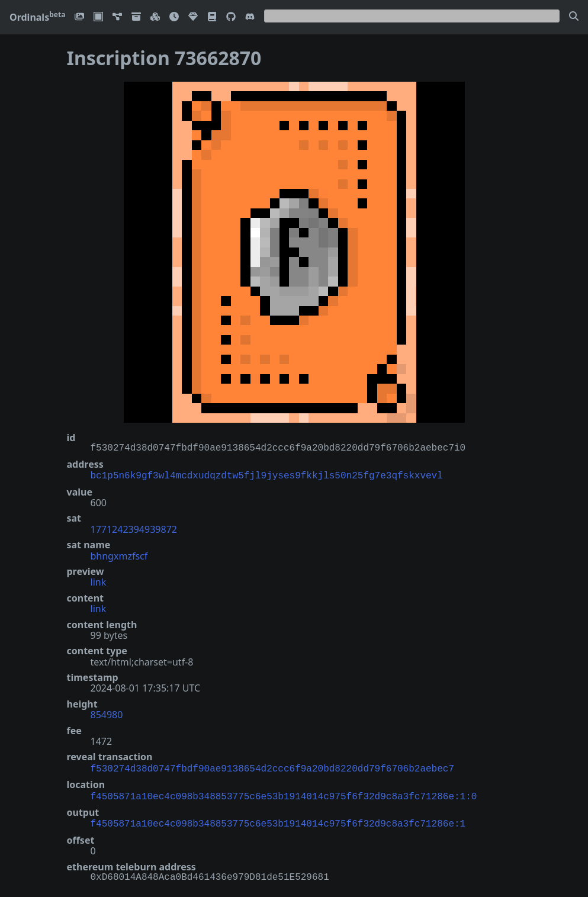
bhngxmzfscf (119, 555)
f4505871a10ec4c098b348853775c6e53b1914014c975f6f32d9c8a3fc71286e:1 (278, 819)
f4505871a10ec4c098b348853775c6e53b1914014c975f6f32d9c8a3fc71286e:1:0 (284, 793)
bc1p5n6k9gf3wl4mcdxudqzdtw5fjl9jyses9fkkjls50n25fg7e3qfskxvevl (267, 475)
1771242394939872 (134, 528)
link (99, 581)
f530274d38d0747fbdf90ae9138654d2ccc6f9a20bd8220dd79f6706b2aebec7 (272, 767)
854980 (107, 713)
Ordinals (37, 17)
